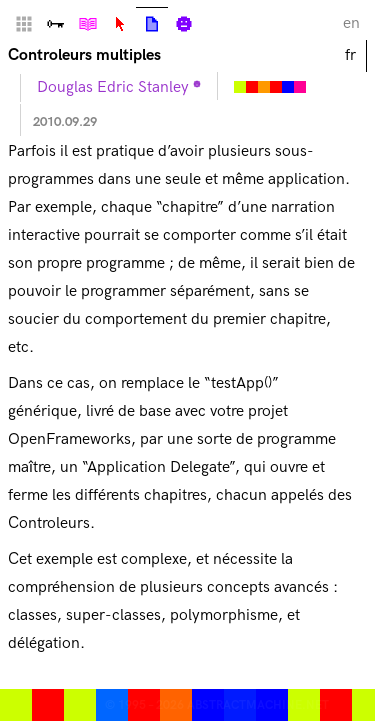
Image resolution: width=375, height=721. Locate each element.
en (351, 23)
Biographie (184, 24)
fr (350, 55)
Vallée (56, 24)
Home (24, 24)
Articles (152, 23)
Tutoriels (88, 24)
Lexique (120, 24)
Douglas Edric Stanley (113, 87)
